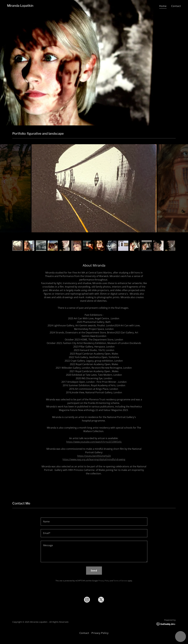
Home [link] (163, 6)
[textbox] (94, 522)
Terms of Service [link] (120, 581)
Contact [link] (176, 6)
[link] (20, 6)
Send (94, 571)
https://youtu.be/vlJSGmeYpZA (94, 456)
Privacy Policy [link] (104, 581)
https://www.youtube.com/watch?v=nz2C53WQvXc (94, 442)
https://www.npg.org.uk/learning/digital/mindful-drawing (94, 459)
